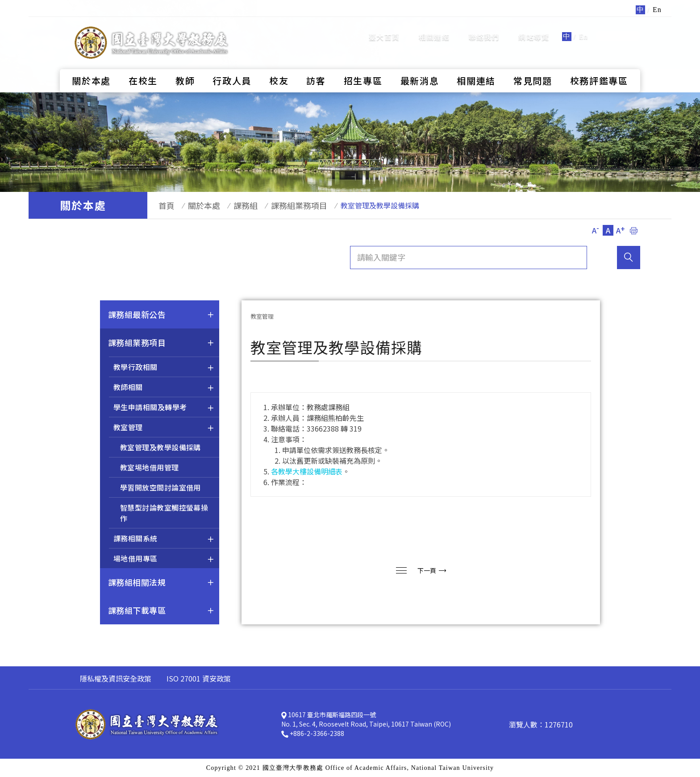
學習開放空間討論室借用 (160, 487)
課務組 (232, 205)
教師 (185, 65)
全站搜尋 (618, 28)
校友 (279, 65)
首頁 (162, 205)
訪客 (316, 65)
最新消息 (420, 65)
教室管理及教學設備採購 (160, 447)
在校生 (143, 65)
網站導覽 (534, 29)
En (583, 29)
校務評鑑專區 (599, 65)
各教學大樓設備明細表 (307, 471)
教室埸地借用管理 (150, 467)
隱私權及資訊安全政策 (116, 678)
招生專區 (363, 65)
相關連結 (434, 29)
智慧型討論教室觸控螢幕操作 (164, 513)
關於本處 (91, 65)
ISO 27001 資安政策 (199, 678)
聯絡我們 (484, 29)
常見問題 (533, 65)
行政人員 (232, 65)
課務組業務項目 (281, 205)
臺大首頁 (384, 29)
